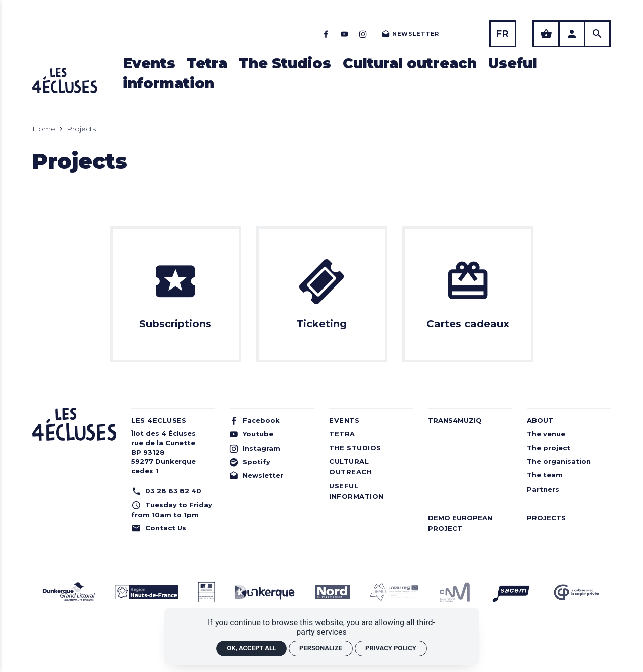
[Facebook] (326, 34)
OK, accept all (251, 648)
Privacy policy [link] (391, 648)
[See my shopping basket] (546, 34)
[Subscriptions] (176, 294)
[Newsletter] (410, 34)
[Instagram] (363, 34)
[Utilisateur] (572, 34)
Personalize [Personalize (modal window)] (321, 648)
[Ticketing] (322, 294)
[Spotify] (269, 462)
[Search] (597, 34)
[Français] (503, 34)
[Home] (65, 81)
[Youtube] (344, 34)
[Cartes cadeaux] (468, 294)
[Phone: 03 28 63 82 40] (173, 491)
